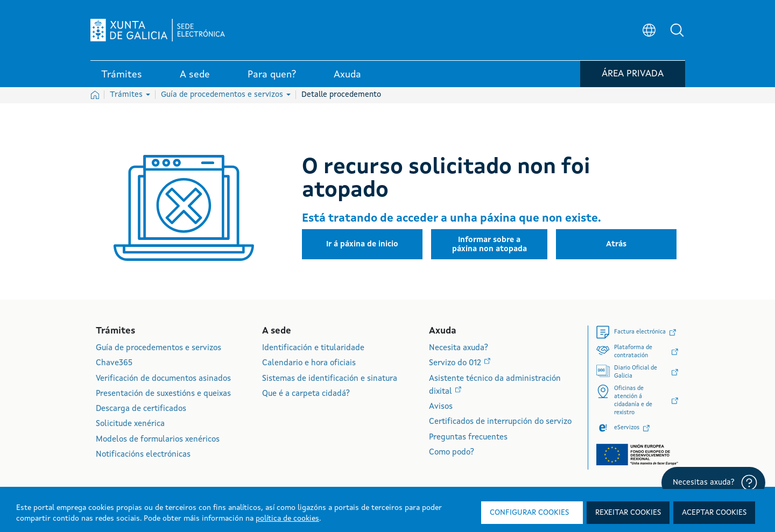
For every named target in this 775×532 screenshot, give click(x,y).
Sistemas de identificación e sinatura (330, 379)
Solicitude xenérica (130, 424)
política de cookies (287, 519)
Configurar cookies (529, 513)
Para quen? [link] (272, 75)
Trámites (130, 95)
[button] (677, 30)
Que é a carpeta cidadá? (306, 394)
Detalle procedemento (341, 95)
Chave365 (114, 363)
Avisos (441, 407)
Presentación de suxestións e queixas (163, 394)
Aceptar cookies (714, 513)
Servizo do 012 (456, 363)
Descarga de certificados (141, 409)
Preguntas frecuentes (468, 438)
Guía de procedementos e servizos (226, 95)
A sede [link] (195, 75)
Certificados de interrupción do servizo (500, 422)
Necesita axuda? (459, 348)
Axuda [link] (347, 75)
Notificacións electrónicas (143, 455)
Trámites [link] (122, 75)
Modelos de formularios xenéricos (158, 440)
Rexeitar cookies (628, 513)
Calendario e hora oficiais (309, 363)
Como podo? (452, 453)
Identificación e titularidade (313, 348)
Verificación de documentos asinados (163, 379)
